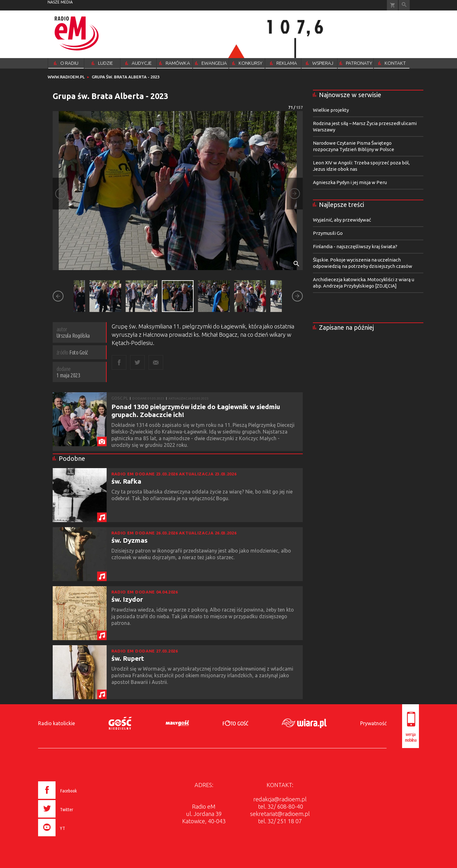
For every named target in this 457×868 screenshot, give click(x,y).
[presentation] (71, 837)
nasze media (60, 2)
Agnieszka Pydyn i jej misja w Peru (350, 182)
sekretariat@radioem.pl (280, 814)
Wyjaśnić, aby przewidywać (342, 220)
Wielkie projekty (331, 110)
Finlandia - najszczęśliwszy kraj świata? (355, 246)
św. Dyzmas (129, 540)
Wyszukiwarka (404, 5)
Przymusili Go (328, 233)
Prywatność (373, 723)
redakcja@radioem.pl (280, 799)
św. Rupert (128, 658)
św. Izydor (127, 599)
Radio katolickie (56, 723)
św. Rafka (126, 481)
